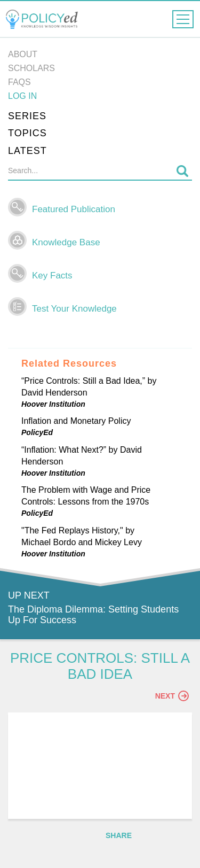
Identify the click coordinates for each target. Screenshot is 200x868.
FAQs (19, 82)
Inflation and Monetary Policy (76, 421)
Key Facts (52, 276)
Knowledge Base (66, 242)
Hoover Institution (53, 404)
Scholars (31, 68)
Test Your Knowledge (74, 309)
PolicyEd (37, 432)
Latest (27, 151)
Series (27, 116)
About (23, 54)
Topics (27, 133)
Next (172, 696)
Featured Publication (74, 209)
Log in (22, 96)
